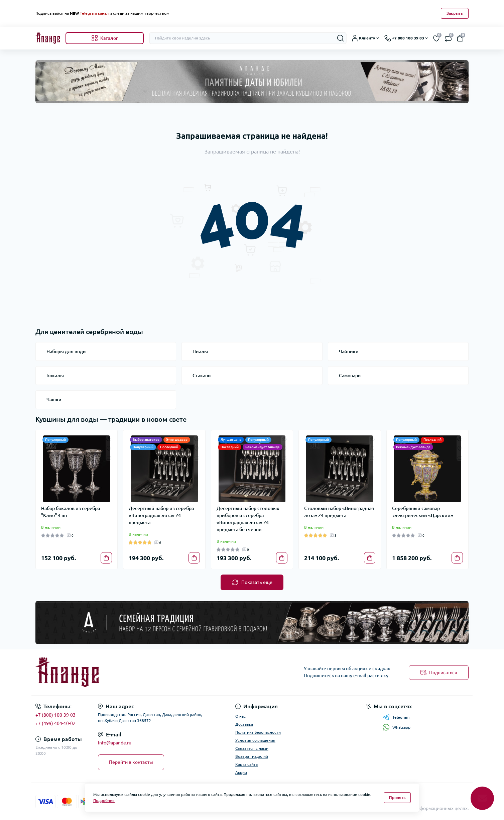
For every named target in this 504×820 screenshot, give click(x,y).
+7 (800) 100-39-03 (55, 715)
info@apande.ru (115, 743)
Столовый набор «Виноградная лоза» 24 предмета (339, 512)
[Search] (341, 38)
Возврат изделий (252, 756)
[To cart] (106, 558)
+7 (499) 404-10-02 (55, 723)
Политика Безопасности (258, 732)
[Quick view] (109, 439)
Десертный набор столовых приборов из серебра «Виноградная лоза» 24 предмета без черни (248, 519)
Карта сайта (246, 764)
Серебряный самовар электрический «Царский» (423, 512)
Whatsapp (396, 727)
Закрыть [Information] (455, 13)
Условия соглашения (255, 740)
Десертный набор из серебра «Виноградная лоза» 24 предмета (161, 515)
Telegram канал (94, 13)
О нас (240, 716)
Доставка (244, 724)
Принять (397, 797)
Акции (241, 772)
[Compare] (109, 458)
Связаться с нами (252, 748)
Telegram (396, 717)
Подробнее (104, 800)
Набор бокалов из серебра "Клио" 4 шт (71, 512)
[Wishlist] (109, 448)
